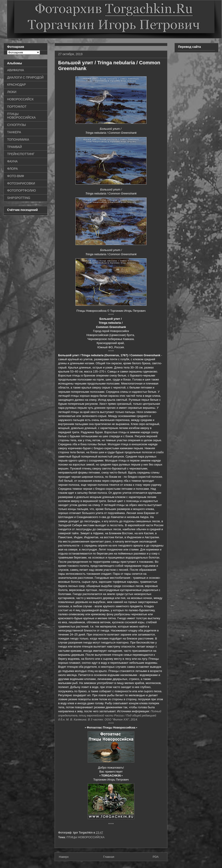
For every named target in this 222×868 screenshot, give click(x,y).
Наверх (64, 857)
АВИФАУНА (16, 70)
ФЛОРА (12, 169)
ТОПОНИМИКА (18, 140)
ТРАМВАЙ (14, 147)
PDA (156, 857)
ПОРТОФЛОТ (17, 107)
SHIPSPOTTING (19, 198)
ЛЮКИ (12, 92)
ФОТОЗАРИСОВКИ (21, 183)
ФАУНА (12, 161)
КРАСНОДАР (17, 85)
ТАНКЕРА (14, 132)
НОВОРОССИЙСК (20, 99)
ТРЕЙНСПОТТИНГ (21, 154)
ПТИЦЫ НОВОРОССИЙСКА (86, 837)
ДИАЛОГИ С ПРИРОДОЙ (25, 77)
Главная (109, 857)
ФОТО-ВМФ (16, 176)
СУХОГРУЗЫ (16, 125)
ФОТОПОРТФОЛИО (22, 190)
